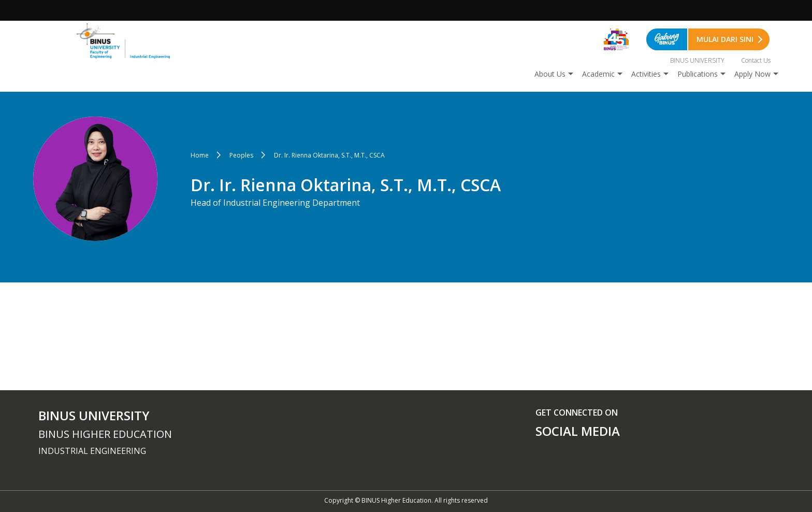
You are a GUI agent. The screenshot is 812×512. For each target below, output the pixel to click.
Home (200, 155)
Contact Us (756, 60)
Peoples (241, 155)
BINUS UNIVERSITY (697, 60)
